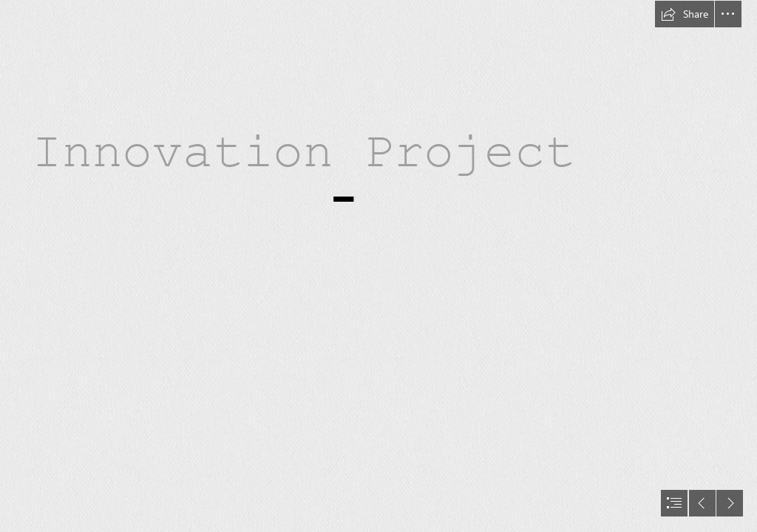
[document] (378, 266)
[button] (685, 14)
